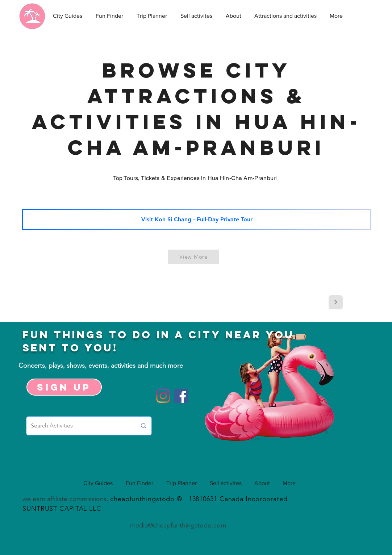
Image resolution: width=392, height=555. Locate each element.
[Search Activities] (78, 426)
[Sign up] (64, 387)
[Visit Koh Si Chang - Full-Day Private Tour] (197, 220)
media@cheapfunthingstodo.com (178, 525)
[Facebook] (181, 396)
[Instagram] (163, 396)
